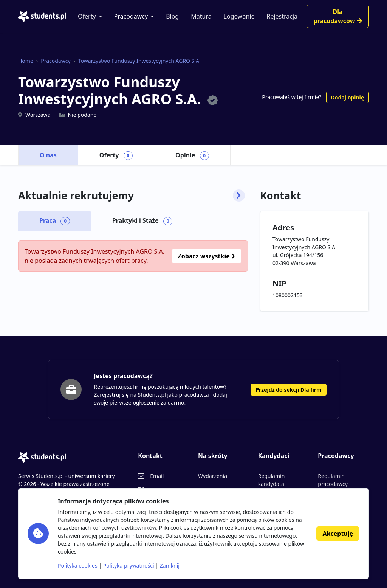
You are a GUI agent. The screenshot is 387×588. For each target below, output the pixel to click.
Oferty (87, 16)
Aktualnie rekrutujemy (132, 195)
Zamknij (170, 566)
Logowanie (239, 16)
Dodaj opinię (348, 97)
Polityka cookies (78, 566)
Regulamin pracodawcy (333, 480)
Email (157, 476)
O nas (48, 155)
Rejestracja (282, 16)
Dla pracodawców (338, 16)
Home (26, 61)
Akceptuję (338, 534)
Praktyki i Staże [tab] (142, 221)
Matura (201, 16)
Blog (172, 16)
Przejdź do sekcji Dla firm (288, 390)
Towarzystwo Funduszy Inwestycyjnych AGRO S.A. (139, 61)
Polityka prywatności (129, 566)
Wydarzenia (213, 476)
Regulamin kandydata (272, 480)
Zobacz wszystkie (207, 256)
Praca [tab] (55, 221)
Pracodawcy (131, 16)
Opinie (192, 155)
